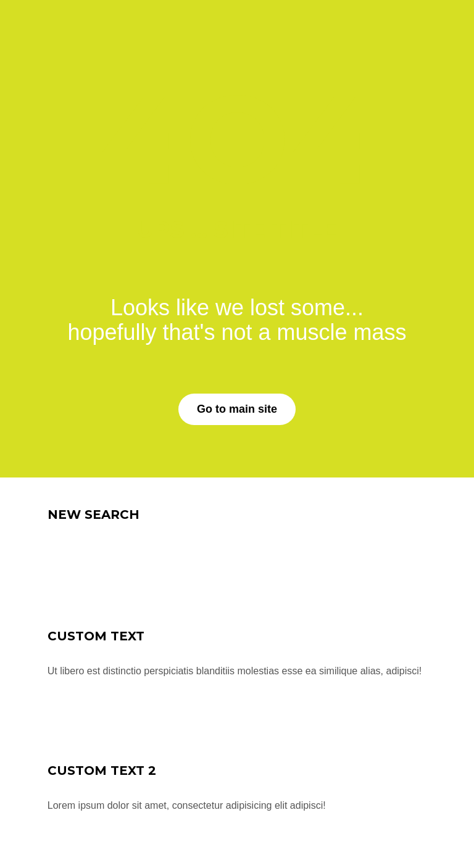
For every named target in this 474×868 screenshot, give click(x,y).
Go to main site (237, 409)
